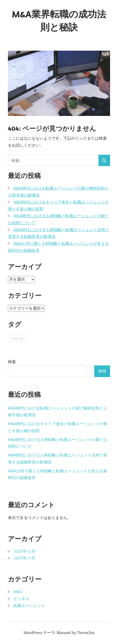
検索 (12, 362)
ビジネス (21, 599)
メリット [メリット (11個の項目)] (17, 338)
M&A (18, 592)
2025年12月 (24, 551)
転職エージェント (29, 606)
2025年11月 (24, 558)
